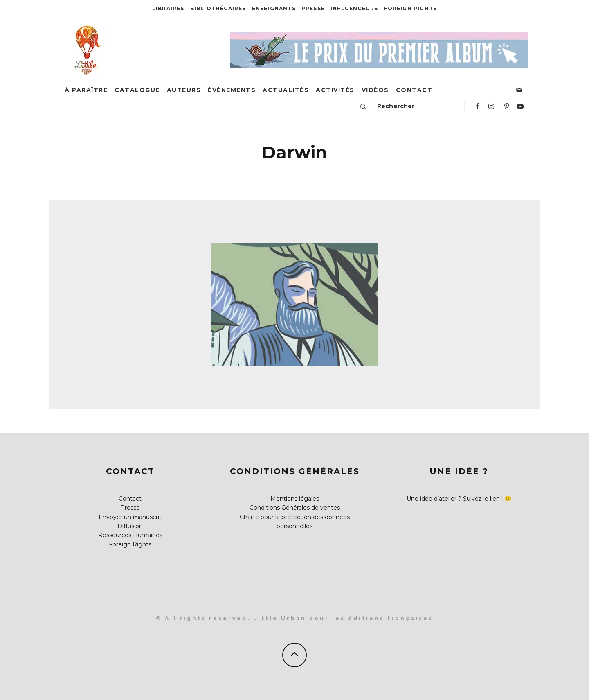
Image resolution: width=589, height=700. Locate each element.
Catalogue (137, 90)
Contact (414, 90)
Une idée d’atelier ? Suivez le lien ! (455, 499)
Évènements (232, 90)
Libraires (168, 8)
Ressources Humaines (130, 535)
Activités (335, 90)
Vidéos (375, 90)
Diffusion (130, 526)
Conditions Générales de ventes (295, 508)
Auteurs (184, 90)
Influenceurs (354, 8)
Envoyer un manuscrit (130, 517)
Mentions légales (295, 499)
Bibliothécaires (218, 8)
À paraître (86, 90)
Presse (313, 8)
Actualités (286, 90)
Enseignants (274, 8)
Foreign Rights (410, 8)
